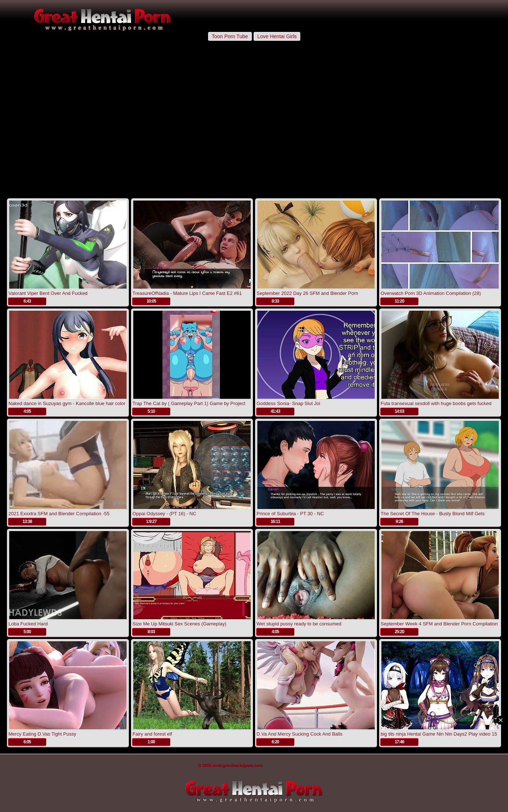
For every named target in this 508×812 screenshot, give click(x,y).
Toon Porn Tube (230, 36)
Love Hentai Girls (277, 36)
